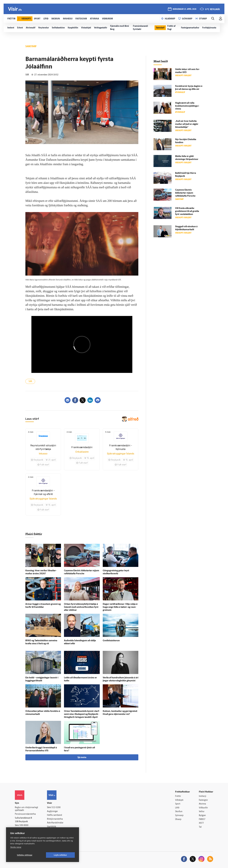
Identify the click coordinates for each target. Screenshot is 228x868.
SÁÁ (30, 382)
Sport (178, 804)
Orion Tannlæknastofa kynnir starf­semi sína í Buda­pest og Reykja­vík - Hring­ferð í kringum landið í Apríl (82, 714)
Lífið (177, 808)
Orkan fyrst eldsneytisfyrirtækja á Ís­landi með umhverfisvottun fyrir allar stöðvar (81, 607)
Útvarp (178, 819)
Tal (200, 827)
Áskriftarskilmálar (55, 823)
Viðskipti (179, 800)
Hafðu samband (54, 815)
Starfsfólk (52, 827)
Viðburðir (203, 808)
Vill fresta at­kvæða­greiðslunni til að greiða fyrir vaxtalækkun (187, 211)
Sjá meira (82, 758)
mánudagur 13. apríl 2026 (185, 9)
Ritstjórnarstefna (55, 819)
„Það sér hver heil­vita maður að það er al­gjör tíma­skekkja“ (187, 124)
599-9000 (24, 825)
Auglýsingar (52, 811)
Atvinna (202, 804)
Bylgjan (202, 816)
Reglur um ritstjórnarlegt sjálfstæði (26, 809)
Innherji (203, 796)
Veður (202, 812)
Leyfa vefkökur (60, 855)
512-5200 (56, 808)
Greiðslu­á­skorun (111, 641)
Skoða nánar (16, 847)
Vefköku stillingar (25, 855)
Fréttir (178, 796)
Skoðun (179, 812)
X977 (201, 823)
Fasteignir (203, 800)
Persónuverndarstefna (25, 814)
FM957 (202, 819)
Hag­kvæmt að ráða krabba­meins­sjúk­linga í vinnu (187, 106)
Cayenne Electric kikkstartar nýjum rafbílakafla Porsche (185, 193)
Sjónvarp (179, 816)
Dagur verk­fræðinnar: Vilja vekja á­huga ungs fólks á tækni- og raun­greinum (120, 607)
